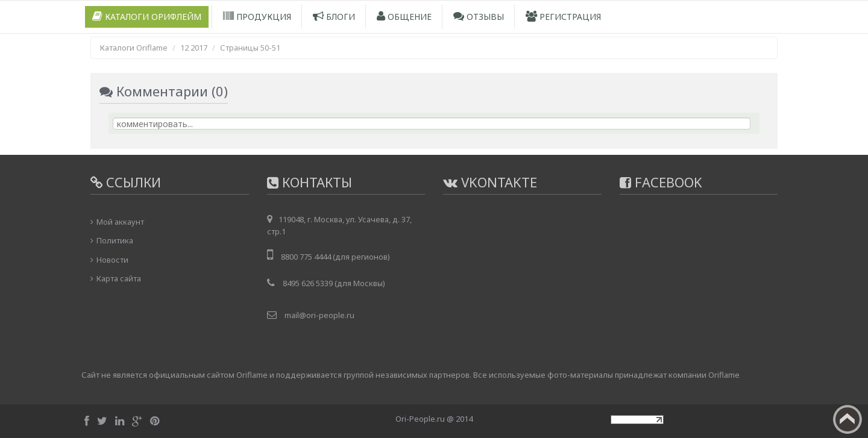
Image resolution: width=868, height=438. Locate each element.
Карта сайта (119, 278)
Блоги (334, 17)
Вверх (848, 419)
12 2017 (194, 48)
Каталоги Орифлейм (147, 17)
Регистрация (563, 17)
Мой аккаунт (120, 222)
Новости (112, 260)
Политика (115, 240)
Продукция (257, 17)
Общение (404, 17)
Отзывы (479, 17)
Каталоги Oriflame (134, 48)
